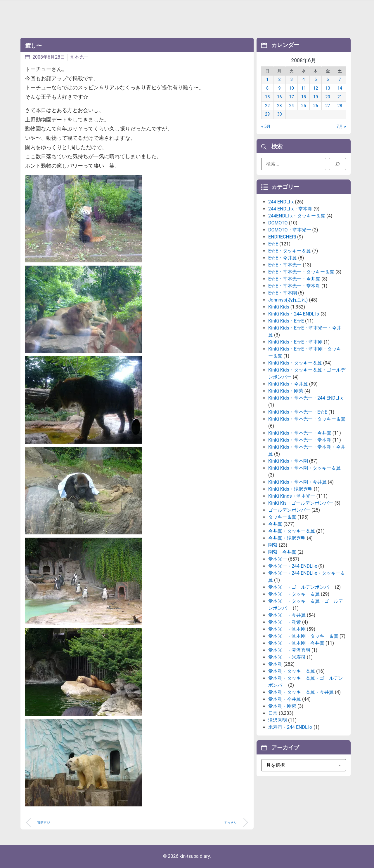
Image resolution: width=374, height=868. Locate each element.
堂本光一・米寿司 (287, 657)
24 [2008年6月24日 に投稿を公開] (292, 106)
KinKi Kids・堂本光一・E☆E (298, 412)
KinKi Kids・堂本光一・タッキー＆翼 (307, 419)
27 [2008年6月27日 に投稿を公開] (328, 106)
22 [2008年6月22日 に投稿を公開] (267, 106)
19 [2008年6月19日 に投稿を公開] (316, 97)
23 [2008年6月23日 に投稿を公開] (279, 106)
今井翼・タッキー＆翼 (292, 531)
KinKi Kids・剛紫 (286, 391)
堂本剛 (275, 664)
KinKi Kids (279, 307)
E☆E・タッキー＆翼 (290, 251)
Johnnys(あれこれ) (288, 300)
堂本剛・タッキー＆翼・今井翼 (301, 692)
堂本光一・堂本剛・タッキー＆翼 (303, 636)
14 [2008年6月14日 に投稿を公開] (340, 88)
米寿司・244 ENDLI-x (290, 727)
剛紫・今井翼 (282, 552)
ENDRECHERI (282, 237)
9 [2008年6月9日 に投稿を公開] (279, 88)
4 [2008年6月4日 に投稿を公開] (304, 80)
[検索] (337, 164)
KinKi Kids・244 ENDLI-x (294, 314)
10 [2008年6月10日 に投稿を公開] (292, 88)
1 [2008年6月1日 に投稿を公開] (267, 80)
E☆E (273, 244)
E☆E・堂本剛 (283, 293)
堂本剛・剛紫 (282, 706)
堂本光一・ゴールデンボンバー (301, 587)
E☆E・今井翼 (283, 258)
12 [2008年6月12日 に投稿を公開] (316, 88)
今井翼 (275, 524)
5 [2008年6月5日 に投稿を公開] (316, 80)
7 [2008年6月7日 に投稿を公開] (340, 80)
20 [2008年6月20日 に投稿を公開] (328, 97)
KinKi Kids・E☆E (286, 321)
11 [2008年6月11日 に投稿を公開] (304, 88)
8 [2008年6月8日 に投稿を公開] (267, 88)
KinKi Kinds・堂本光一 (292, 496)
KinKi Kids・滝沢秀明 (290, 489)
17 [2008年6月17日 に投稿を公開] (292, 97)
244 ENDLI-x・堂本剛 (290, 209)
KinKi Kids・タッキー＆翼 (295, 363)
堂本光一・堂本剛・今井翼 (296, 643)
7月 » (341, 127)
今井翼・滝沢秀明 (287, 538)
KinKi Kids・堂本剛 (288, 461)
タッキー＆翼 (282, 517)
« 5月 (266, 127)
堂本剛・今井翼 (285, 699)
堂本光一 (79, 57)
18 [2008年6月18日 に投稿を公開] (304, 97)
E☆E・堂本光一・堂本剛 (294, 286)
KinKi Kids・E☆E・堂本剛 (295, 342)
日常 (273, 713)
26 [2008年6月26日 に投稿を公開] (316, 106)
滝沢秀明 (278, 720)
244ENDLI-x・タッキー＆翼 (297, 216)
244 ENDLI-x (281, 202)
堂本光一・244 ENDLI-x (293, 566)
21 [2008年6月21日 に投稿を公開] (340, 97)
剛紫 (273, 545)
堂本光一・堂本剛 (287, 629)
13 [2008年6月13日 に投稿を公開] (328, 88)
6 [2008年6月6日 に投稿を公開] (328, 80)
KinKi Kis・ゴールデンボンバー (301, 503)
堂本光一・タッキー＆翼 (294, 594)
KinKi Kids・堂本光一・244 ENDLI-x (305, 398)
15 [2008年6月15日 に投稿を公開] (267, 97)
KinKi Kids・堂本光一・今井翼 (300, 433)
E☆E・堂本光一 (285, 265)
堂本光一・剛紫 (285, 622)
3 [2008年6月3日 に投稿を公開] (292, 80)
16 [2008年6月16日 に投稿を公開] (279, 97)
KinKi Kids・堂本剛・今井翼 (297, 482)
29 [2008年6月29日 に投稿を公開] (267, 114)
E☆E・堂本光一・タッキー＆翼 (301, 272)
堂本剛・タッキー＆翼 (292, 671)
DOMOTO (278, 223)
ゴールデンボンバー (289, 510)
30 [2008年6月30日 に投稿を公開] (279, 114)
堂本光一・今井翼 (287, 615)
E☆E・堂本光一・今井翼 (294, 279)
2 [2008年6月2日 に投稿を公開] (279, 80)
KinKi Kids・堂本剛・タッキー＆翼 (304, 468)
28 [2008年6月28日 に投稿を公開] (340, 106)
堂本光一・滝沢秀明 (289, 650)
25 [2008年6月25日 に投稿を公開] (304, 106)
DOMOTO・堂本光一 (290, 230)
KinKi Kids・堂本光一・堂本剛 (300, 440)
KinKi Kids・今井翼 (288, 384)
